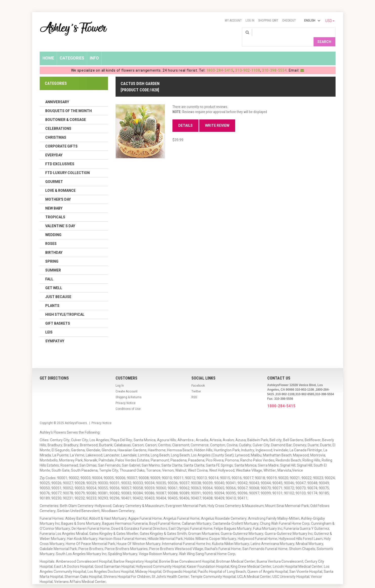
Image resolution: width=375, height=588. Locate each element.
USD (330, 21)
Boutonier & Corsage (66, 111)
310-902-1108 (248, 62)
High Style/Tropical (65, 306)
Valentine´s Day (60, 218)
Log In (250, 20)
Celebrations (58, 120)
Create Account (127, 383)
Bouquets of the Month (69, 102)
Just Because (58, 288)
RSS (194, 389)
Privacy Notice (126, 395)
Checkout (289, 20)
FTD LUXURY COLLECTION (68, 164)
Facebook (198, 377)
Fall (49, 271)
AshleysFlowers (76, 415)
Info (94, 50)
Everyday (54, 147)
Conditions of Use (128, 401)
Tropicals (55, 209)
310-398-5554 (274, 62)
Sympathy (55, 333)
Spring (52, 253)
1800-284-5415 (220, 62)
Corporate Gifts (61, 138)
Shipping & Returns (129, 389)
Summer (53, 262)
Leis (49, 324)
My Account (233, 20)
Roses (51, 235)
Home (48, 50)
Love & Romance (60, 182)
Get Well (54, 280)
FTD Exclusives (60, 156)
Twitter (196, 383)
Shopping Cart (268, 20)
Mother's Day (58, 191)
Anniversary (57, 94)
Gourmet (54, 173)
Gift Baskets (58, 315)
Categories (72, 50)
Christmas (56, 129)
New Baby (54, 200)
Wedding (53, 226)
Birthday (54, 244)
